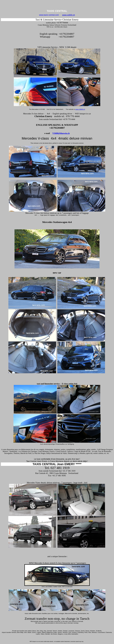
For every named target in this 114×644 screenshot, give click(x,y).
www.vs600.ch (69, 15)
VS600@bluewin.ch (61, 133)
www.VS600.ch (80, 109)
